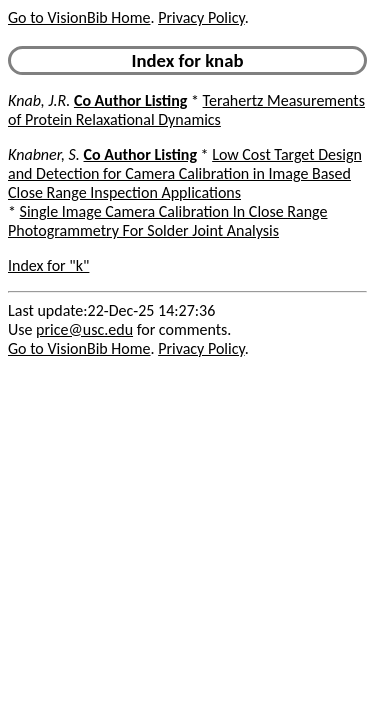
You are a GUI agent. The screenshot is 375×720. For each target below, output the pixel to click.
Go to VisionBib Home (79, 17)
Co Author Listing (130, 100)
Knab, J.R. (39, 100)
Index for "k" (48, 265)
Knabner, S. (44, 154)
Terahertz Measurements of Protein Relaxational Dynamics (186, 110)
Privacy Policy (201, 17)
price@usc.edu (84, 329)
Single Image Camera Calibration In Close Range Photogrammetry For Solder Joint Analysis (167, 221)
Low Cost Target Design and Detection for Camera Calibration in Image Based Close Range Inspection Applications (185, 173)
